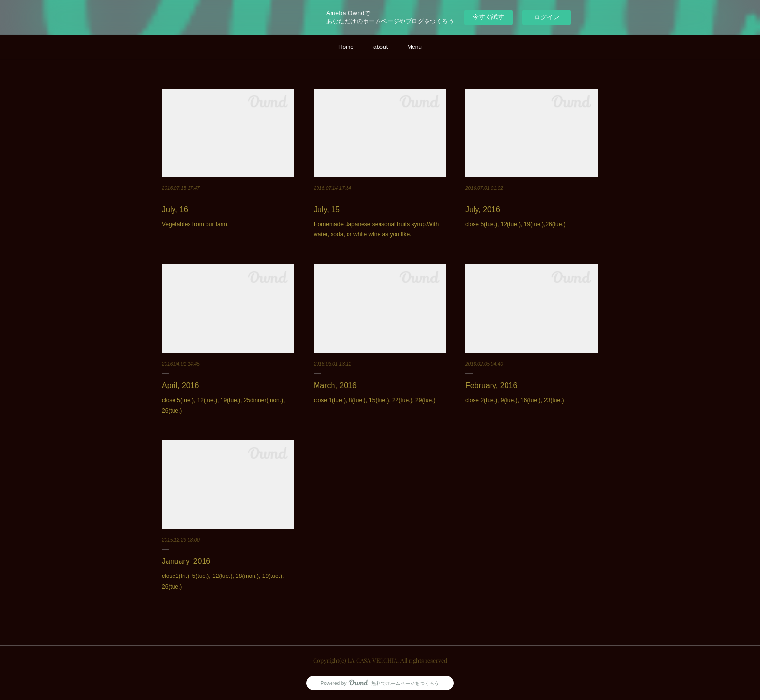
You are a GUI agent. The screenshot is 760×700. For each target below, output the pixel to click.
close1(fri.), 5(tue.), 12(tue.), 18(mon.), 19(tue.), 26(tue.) (223, 581)
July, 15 (327, 210)
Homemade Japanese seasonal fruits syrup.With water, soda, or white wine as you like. (376, 230)
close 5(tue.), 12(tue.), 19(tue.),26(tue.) (515, 224)
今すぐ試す (488, 17)
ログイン (547, 17)
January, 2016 (186, 561)
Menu (414, 47)
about (380, 47)
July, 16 (175, 210)
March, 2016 (335, 385)
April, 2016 (181, 385)
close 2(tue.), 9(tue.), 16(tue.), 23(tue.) (515, 400)
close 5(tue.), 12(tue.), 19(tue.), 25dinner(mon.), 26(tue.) (223, 405)
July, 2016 (483, 210)
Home (346, 47)
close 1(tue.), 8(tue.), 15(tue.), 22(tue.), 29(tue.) (374, 400)
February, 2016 (491, 385)
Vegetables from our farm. (195, 224)
